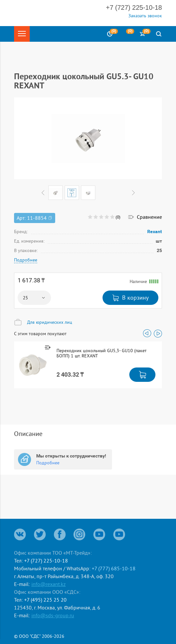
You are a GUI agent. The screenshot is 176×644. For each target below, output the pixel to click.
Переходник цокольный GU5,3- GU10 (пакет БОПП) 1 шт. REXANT (102, 353)
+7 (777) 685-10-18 (114, 568)
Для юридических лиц (50, 322)
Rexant (155, 232)
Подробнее (26, 260)
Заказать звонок (145, 16)
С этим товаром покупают (40, 334)
